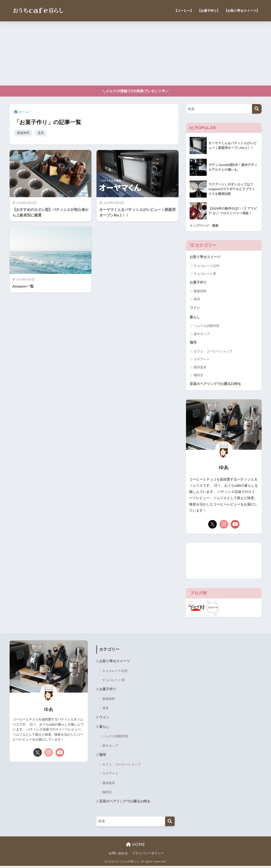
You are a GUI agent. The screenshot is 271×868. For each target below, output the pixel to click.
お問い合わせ (118, 855)
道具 (41, 133)
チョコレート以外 (207, 266)
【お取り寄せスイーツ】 (242, 11)
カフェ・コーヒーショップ (213, 352)
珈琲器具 (200, 368)
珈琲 (193, 343)
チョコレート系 (205, 274)
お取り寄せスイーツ (206, 257)
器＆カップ (202, 335)
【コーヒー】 (184, 11)
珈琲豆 (198, 376)
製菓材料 (23, 133)
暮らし (195, 318)
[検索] (257, 109)
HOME (135, 847)
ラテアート (202, 360)
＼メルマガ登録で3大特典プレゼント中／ (136, 91)
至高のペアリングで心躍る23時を (217, 385)
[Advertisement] (136, 53)
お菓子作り (199, 283)
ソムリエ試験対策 (207, 327)
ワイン (195, 308)
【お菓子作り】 (209, 11)
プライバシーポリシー (148, 855)
